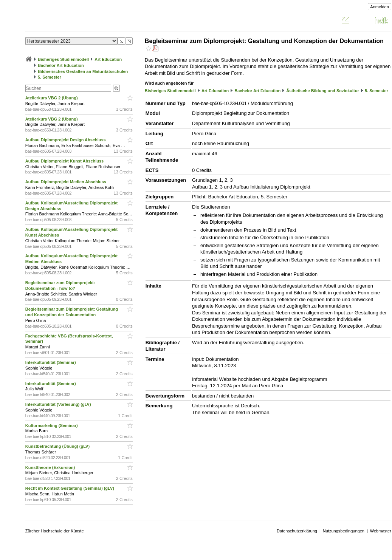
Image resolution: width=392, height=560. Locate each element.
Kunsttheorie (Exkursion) (51, 467)
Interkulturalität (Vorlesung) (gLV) (59, 404)
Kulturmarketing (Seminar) (52, 425)
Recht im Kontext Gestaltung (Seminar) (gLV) (70, 488)
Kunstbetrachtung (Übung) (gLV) (58, 446)
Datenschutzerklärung (297, 531)
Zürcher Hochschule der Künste (55, 531)
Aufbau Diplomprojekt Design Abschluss (66, 140)
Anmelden (380, 7)
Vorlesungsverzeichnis (81, 20)
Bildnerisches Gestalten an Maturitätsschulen (83, 71)
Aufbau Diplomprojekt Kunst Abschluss (65, 161)
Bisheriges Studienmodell (63, 59)
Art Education (108, 59)
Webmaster (381, 531)
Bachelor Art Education (61, 65)
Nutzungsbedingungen (344, 531)
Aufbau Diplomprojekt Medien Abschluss (66, 182)
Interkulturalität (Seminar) (51, 362)
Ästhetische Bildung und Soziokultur (323, 91)
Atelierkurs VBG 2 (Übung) (52, 98)
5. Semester (50, 77)
